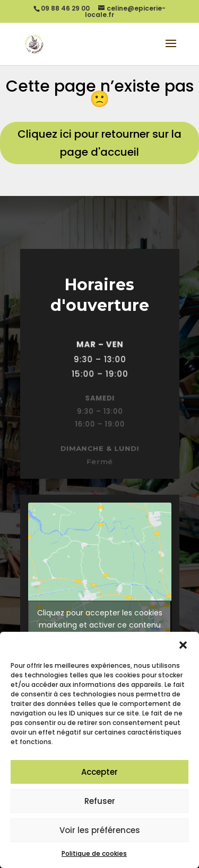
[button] (183, 645)
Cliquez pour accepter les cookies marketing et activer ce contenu (100, 619)
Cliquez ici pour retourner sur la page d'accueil (99, 143)
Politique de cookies (94, 853)
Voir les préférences (100, 830)
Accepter (99, 772)
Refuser (100, 801)
